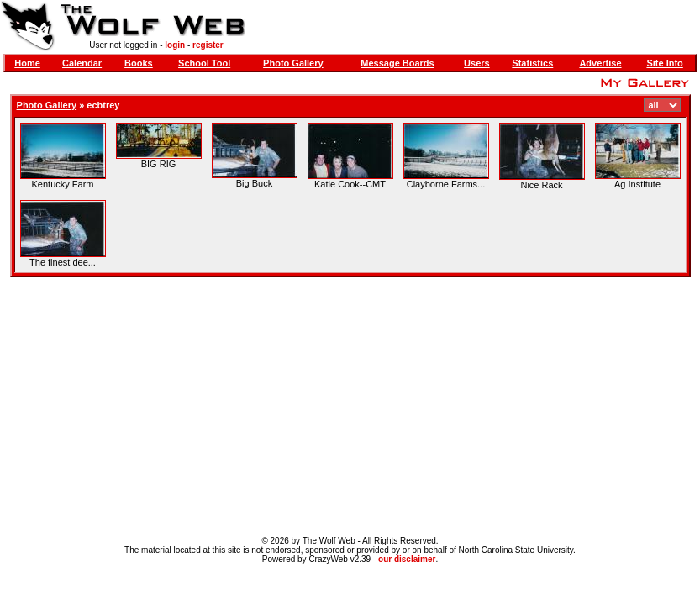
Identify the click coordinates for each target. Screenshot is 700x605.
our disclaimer (407, 559)
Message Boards (397, 63)
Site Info (664, 63)
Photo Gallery (293, 63)
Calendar (82, 63)
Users (477, 63)
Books (139, 63)
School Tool (204, 63)
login (175, 45)
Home (27, 63)
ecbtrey (103, 105)
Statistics (532, 63)
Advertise (600, 63)
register (208, 45)
